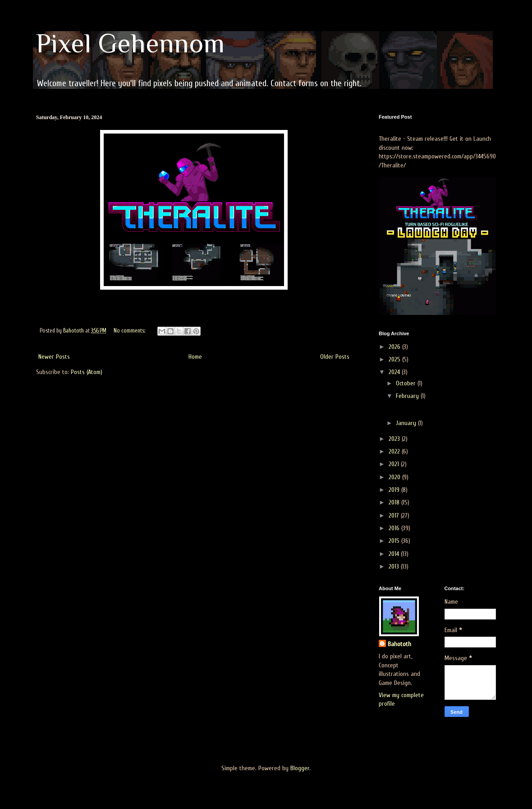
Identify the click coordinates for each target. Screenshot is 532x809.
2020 (395, 477)
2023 (395, 439)
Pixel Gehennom (130, 43)
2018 (395, 502)
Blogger (300, 768)
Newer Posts (54, 357)
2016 (395, 528)
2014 (395, 554)
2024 (395, 372)
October (407, 383)
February (408, 396)
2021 (395, 464)
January (407, 423)
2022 (395, 451)
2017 (395, 515)
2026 (395, 347)
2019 (395, 490)
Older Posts (335, 357)
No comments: (130, 331)
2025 (395, 359)
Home (195, 357)
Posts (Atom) (87, 372)
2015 (395, 541)
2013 (395, 566)
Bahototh (399, 644)
